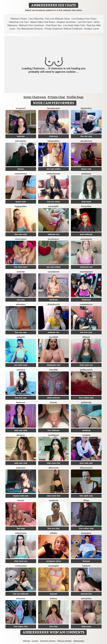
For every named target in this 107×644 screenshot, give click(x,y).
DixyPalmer (86, 533)
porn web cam (86, 463)
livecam (86, 561)
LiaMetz (21, 500)
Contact (35, 641)
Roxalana (86, 435)
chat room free (53, 463)
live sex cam (86, 136)
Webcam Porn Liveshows (31, 25)
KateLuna (86, 566)
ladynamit (21, 468)
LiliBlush (86, 337)
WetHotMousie (53, 174)
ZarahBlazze (54, 435)
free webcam (54, 430)
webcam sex (54, 234)
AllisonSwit (53, 468)
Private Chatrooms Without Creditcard (63, 29)
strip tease (86, 202)
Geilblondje (86, 402)
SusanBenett (53, 272)
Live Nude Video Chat (74, 25)
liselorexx (21, 402)
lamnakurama (53, 108)
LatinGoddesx (53, 141)
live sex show (53, 202)
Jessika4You (53, 239)
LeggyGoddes (21, 206)
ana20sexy (86, 174)
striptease (86, 300)
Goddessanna (86, 370)
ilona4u (53, 402)
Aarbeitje (21, 272)
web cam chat (21, 430)
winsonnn (21, 599)
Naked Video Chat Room (43, 22)
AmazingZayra (86, 272)
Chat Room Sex (54, 25)
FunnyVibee (86, 206)
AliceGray (21, 435)
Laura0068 (54, 337)
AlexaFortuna (86, 141)
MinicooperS (21, 239)
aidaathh (21, 337)
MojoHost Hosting (48, 641)
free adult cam (86, 496)
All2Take (53, 533)
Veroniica (21, 370)
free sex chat (53, 528)
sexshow (86, 430)
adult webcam (54, 398)
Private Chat (56, 97)
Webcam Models (64, 641)
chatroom (53, 136)
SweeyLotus (86, 599)
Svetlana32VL (21, 566)
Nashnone (53, 500)
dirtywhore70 (53, 304)
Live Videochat (36, 19)
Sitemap (26, 641)
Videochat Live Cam (19, 22)
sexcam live (86, 594)
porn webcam (86, 234)
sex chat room (21, 365)
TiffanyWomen (86, 468)
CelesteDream (21, 174)
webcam (21, 136)
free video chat (21, 626)
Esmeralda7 (53, 206)
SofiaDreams (21, 533)
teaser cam (86, 169)
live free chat (86, 332)
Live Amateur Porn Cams (84, 19)
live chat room (21, 267)
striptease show (53, 561)
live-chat (54, 626)
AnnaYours (21, 108)
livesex (21, 169)
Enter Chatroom (35, 97)
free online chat (86, 398)
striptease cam (53, 365)
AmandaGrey (86, 239)
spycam (53, 594)
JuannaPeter (21, 141)
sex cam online (53, 169)
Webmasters (79, 641)
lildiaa (86, 500)
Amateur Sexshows (66, 22)
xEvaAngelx (53, 566)
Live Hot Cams (85, 22)
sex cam (21, 300)
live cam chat (21, 234)
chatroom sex (86, 267)
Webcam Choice (19, 19)
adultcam (53, 300)
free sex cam (21, 332)
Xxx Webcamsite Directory (30, 29)
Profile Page (75, 97)
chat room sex (86, 365)
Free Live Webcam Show (57, 19)
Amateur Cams (91, 29)
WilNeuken (21, 304)
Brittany (53, 599)
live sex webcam (21, 594)
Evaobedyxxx (86, 304)
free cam (21, 528)
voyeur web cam (21, 496)
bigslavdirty (86, 108)
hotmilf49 (53, 370)
